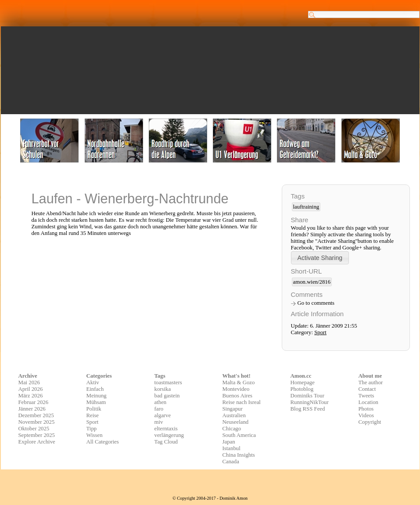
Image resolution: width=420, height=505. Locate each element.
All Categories (103, 442)
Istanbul (232, 448)
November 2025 (37, 422)
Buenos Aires (238, 396)
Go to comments (316, 303)
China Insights (239, 455)
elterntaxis (166, 429)
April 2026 (31, 389)
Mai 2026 (29, 382)
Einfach (95, 389)
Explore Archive (37, 442)
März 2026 (31, 396)
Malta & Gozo (239, 382)
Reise (93, 415)
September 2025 (37, 435)
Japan (229, 442)
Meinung (97, 396)
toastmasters (168, 382)
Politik (94, 409)
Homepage (303, 382)
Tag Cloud (166, 442)
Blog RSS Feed (308, 409)
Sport (320, 332)
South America (239, 435)
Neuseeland (236, 422)
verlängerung (169, 435)
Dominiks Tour (307, 396)
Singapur (233, 409)
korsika (163, 389)
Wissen (95, 435)
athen (161, 402)
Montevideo (236, 389)
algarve (163, 415)
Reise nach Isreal (242, 402)
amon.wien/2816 (312, 282)
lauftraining (306, 207)
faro (159, 409)
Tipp (92, 429)
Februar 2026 (34, 402)
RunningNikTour (310, 402)
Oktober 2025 (34, 429)
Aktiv (93, 382)
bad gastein (167, 396)
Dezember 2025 (36, 415)
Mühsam (96, 402)
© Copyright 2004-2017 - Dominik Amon (210, 498)
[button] (320, 258)
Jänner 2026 (32, 409)
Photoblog (302, 389)
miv (159, 422)
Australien (234, 415)
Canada (231, 462)
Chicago (232, 429)
